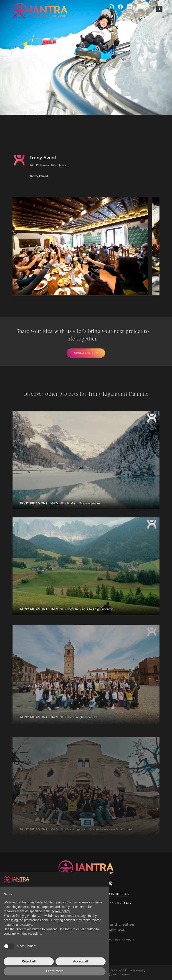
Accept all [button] (81, 961)
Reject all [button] (29, 961)
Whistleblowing (138, 970)
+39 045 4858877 (115, 894)
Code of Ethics (109, 970)
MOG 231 (123, 970)
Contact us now (86, 353)
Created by (113, 974)
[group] (76, 246)
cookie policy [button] (61, 911)
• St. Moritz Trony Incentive (59, 518)
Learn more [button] (55, 971)
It (159, 9)
